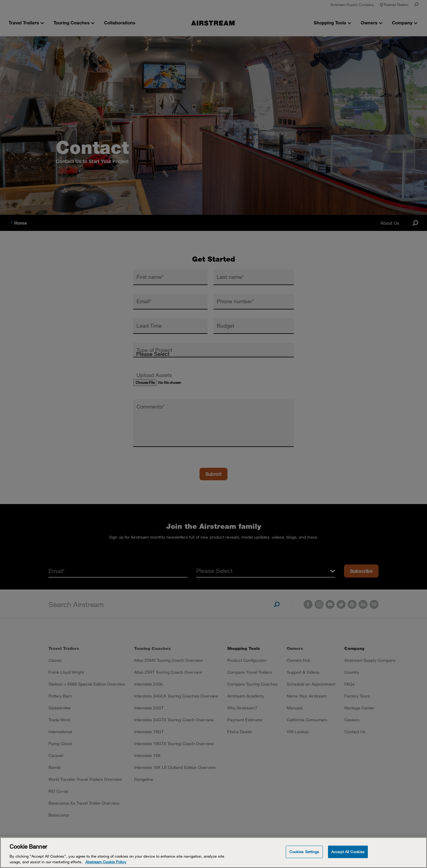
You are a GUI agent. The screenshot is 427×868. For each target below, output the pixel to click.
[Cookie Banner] (213, 853)
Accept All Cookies (348, 852)
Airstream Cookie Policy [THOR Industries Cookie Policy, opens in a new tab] (106, 862)
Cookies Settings (304, 852)
